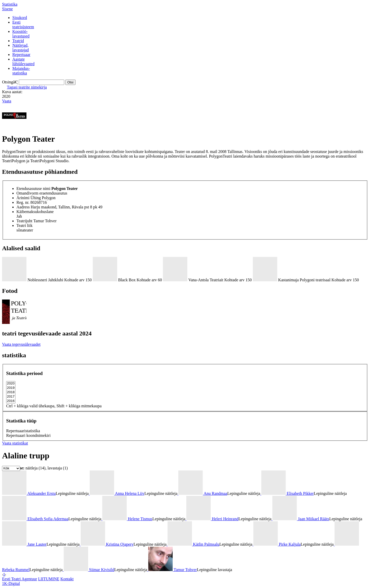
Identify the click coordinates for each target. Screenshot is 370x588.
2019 (11, 388)
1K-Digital (11, 584)
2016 (11, 401)
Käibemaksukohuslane (35, 212)
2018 (11, 392)
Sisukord (20, 18)
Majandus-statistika (21, 71)
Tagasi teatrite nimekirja (27, 87)
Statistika (10, 4)
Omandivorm (27, 193)
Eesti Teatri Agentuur (20, 579)
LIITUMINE (49, 579)
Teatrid (18, 41)
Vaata (7, 101)
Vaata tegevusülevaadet (21, 344)
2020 (11, 384)
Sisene (7, 9)
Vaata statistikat (15, 443)
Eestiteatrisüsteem (23, 25)
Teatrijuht (24, 221)
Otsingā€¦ (10, 82)
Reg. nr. (23, 202)
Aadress (23, 207)
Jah (19, 216)
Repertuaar (21, 55)
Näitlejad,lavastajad (21, 48)
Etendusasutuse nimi (33, 189)
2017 (11, 397)
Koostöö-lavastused (21, 34)
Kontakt (67, 579)
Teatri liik (24, 225)
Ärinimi (23, 198)
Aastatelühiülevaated (23, 61)
